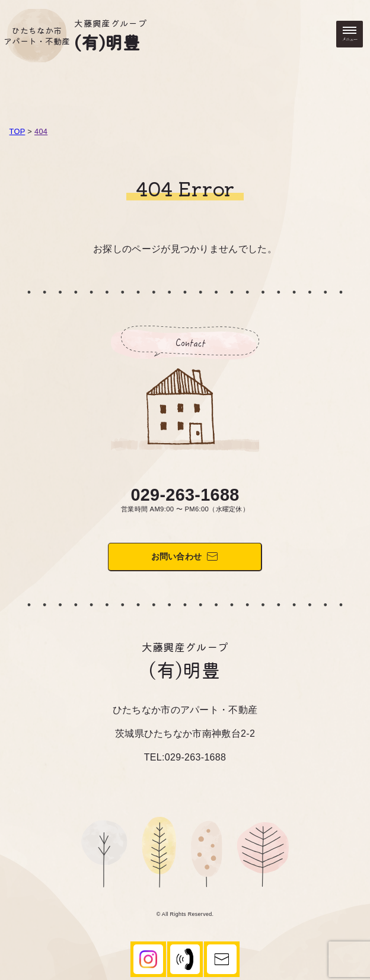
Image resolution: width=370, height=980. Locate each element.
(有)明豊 (107, 42)
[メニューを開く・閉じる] (350, 34)
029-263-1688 (185, 495)
